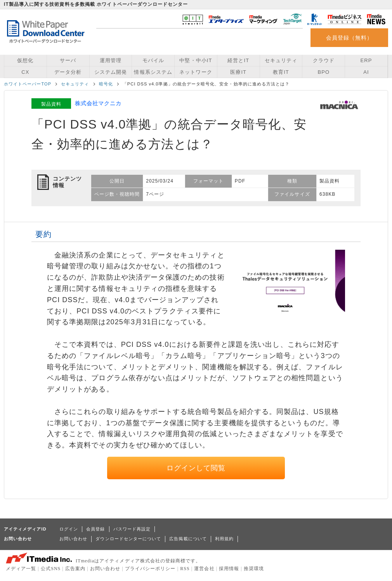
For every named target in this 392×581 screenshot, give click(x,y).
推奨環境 (254, 569)
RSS (185, 569)
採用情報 (229, 569)
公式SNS (51, 569)
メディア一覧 (21, 569)
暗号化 (106, 84)
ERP (366, 60)
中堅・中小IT (196, 60)
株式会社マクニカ (98, 103)
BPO (323, 72)
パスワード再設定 (132, 529)
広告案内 (75, 569)
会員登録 (95, 529)
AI (366, 72)
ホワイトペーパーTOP (28, 84)
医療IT (238, 72)
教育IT (281, 72)
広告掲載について (188, 539)
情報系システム (153, 72)
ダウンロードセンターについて (128, 539)
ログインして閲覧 (196, 468)
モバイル (153, 60)
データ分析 (68, 72)
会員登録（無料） (350, 38)
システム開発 (111, 72)
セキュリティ (281, 60)
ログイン (69, 529)
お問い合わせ (73, 539)
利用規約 (224, 539)
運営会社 (204, 569)
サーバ (68, 60)
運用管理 (111, 60)
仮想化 (25, 60)
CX (25, 72)
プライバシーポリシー (150, 569)
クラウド (324, 60)
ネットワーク (196, 72)
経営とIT (238, 60)
